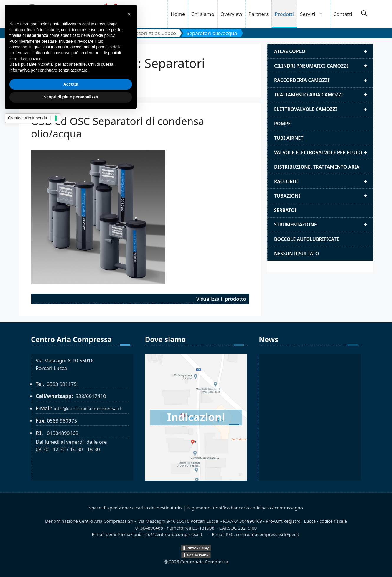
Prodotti (284, 14)
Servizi (315, 14)
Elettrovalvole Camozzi (323, 109)
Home (178, 14)
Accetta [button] (71, 84)
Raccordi (323, 181)
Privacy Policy (198, 548)
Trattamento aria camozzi (323, 95)
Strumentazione (323, 225)
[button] (364, 14)
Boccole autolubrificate (307, 239)
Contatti (343, 14)
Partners (258, 14)
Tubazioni (323, 196)
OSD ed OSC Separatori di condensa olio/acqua (118, 127)
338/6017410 (91, 396)
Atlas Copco (323, 51)
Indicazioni (196, 417)
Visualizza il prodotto (221, 299)
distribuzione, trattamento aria (317, 167)
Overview (231, 14)
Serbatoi (285, 210)
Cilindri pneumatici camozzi (323, 66)
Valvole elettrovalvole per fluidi (323, 152)
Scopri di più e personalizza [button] (71, 97)
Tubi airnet (289, 138)
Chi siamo (203, 14)
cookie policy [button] (103, 35)
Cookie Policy (198, 555)
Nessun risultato (297, 254)
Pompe (282, 124)
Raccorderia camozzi (323, 80)
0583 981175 (62, 384)
